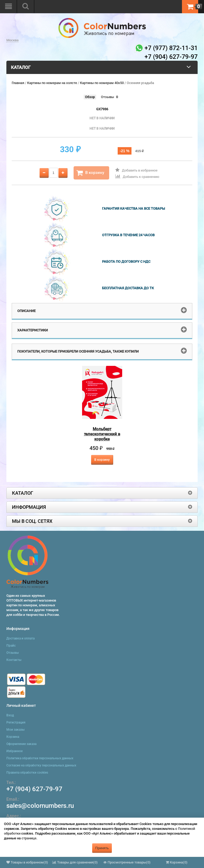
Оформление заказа (21, 744)
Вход (10, 715)
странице (29, 838)
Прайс (11, 646)
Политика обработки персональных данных (40, 758)
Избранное (14, 751)
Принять (102, 848)
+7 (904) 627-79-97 (34, 789)
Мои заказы (16, 730)
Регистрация (16, 722)
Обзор (90, 97)
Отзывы (107, 97)
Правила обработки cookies (27, 773)
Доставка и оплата (20, 638)
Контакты (14, 660)
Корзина (13, 737)
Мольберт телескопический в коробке (102, 434)
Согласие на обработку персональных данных (41, 765)
